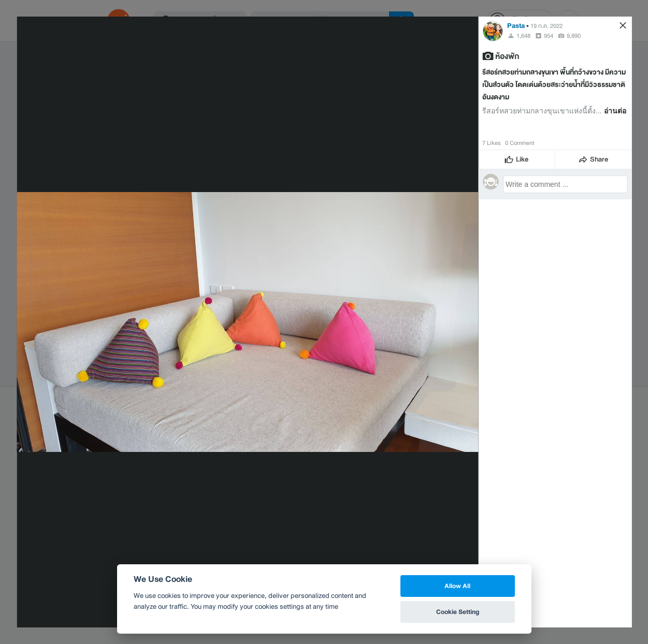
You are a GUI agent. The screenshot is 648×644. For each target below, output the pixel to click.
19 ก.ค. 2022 (546, 26)
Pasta (516, 26)
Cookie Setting (458, 612)
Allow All (457, 586)
